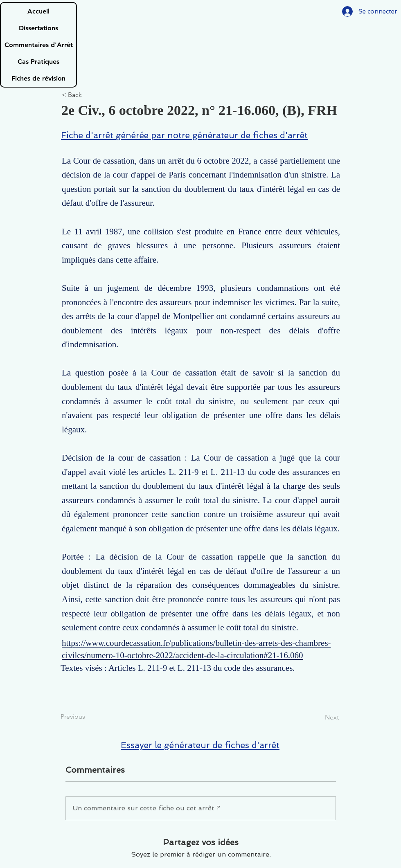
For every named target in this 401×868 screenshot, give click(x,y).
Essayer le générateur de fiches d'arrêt (200, 745)
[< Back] (89, 95)
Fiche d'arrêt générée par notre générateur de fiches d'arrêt (184, 135)
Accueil (38, 11)
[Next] (318, 717)
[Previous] (88, 717)
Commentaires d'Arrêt (39, 45)
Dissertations (38, 28)
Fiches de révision (38, 78)
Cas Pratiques (38, 62)
